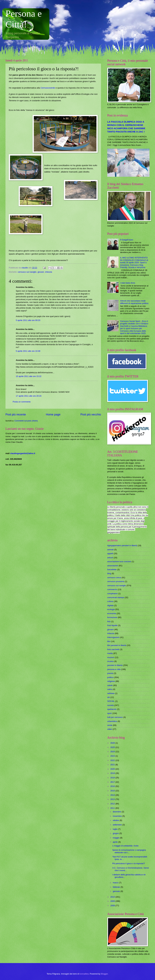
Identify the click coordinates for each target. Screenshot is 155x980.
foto (109, 621)
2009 (113, 901)
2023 (113, 756)
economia (112, 613)
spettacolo (112, 709)
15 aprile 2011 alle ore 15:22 (29, 376)
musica (110, 661)
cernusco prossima (116, 581)
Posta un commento (22, 402)
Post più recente (16, 415)
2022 (113, 760)
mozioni (111, 657)
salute (110, 685)
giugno (116, 833)
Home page (53, 415)
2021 (113, 765)
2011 (113, 808)
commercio (112, 589)
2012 (113, 804)
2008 (113, 906)
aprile (115, 842)
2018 (113, 778)
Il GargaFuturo (127, 240)
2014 (113, 795)
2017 (113, 782)
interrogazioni (113, 637)
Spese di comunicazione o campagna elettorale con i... (129, 851)
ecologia (111, 609)
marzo (116, 883)
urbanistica (112, 721)
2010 (113, 897)
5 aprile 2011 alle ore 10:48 (28, 351)
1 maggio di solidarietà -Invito (125, 846)
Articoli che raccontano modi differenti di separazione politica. (134, 302)
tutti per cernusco (115, 717)
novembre (118, 816)
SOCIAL (111, 701)
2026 (113, 743)
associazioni (113, 566)
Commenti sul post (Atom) (26, 421)
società (110, 705)
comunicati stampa (116, 597)
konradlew (84, 974)
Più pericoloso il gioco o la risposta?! (129, 863)
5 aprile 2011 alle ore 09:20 (28, 320)
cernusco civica (114, 577)
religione (111, 681)
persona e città (114, 669)
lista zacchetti (113, 649)
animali (110, 550)
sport (110, 713)
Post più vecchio (91, 415)
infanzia (49, 272)
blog (109, 573)
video (110, 729)
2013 (113, 799)
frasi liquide (112, 625)
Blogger (104, 974)
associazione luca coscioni (119, 561)
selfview (111, 693)
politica (110, 677)
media (110, 653)
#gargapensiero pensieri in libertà (122, 545)
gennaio (117, 891)
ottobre (116, 820)
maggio (116, 838)
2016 (113, 786)
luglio (115, 829)
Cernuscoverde (48, 88)
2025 (113, 747)
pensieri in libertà (115, 665)
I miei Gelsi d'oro (128, 283)
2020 (113, 769)
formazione (112, 617)
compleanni (112, 594)
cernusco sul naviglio (27, 272)
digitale (110, 605)
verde (110, 725)
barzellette (112, 569)
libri (109, 641)
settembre (118, 825)
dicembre (117, 812)
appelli (110, 553)
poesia (110, 673)
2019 (113, 773)
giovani (41, 272)
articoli (110, 558)
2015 (113, 791)
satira (110, 689)
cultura (110, 601)
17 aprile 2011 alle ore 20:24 (29, 396)
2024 (113, 752)
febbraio (117, 887)
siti (108, 697)
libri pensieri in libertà (117, 645)
